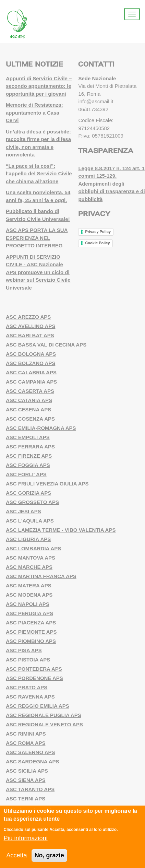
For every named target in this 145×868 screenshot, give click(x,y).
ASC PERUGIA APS (29, 613)
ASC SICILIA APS (27, 771)
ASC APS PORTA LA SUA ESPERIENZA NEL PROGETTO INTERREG (37, 238)
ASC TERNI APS (26, 799)
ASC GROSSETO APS (32, 502)
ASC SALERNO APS (31, 752)
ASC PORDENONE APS (34, 678)
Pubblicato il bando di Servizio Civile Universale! (38, 215)
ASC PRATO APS (27, 687)
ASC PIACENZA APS (31, 623)
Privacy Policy (98, 232)
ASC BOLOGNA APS (31, 354)
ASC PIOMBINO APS (31, 641)
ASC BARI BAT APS (30, 335)
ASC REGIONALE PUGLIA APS (44, 715)
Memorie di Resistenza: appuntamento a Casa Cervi (34, 113)
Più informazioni (26, 838)
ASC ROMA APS (26, 743)
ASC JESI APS (23, 511)
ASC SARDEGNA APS (33, 761)
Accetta (17, 855)
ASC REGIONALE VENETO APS (44, 724)
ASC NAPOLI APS (28, 604)
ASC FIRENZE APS (29, 456)
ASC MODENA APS (29, 595)
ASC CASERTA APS (30, 391)
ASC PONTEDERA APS (34, 669)
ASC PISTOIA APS (28, 660)
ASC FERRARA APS (30, 447)
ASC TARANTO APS (30, 789)
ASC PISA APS (24, 650)
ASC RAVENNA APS (30, 697)
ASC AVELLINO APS (31, 326)
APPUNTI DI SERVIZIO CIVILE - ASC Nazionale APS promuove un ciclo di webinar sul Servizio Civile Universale (38, 272)
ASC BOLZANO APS (31, 363)
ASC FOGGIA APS (28, 465)
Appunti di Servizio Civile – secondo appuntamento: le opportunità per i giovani (39, 86)
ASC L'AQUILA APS (30, 521)
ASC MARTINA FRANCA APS (41, 576)
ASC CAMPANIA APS (31, 382)
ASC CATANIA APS (29, 400)
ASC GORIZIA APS (28, 493)
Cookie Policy (97, 243)
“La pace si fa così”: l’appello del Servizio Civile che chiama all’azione (39, 174)
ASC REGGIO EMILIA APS (38, 706)
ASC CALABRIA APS (31, 372)
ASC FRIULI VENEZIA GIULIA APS (47, 484)
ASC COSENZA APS (30, 419)
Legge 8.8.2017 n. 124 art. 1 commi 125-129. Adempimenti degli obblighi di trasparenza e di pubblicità (111, 184)
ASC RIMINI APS (26, 734)
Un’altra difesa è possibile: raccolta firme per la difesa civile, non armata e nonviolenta (38, 143)
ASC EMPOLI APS (28, 437)
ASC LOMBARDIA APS (33, 548)
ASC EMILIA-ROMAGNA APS (41, 428)
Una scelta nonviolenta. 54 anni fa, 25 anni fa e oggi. (38, 196)
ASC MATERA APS (29, 585)
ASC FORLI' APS (26, 474)
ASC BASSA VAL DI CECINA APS (46, 345)
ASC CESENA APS (28, 409)
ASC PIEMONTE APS (31, 632)
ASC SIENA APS (26, 780)
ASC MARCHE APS (29, 567)
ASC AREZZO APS (28, 317)
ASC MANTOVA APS (31, 558)
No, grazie (49, 855)
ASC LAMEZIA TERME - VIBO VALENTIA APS (61, 530)
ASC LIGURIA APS (28, 539)
